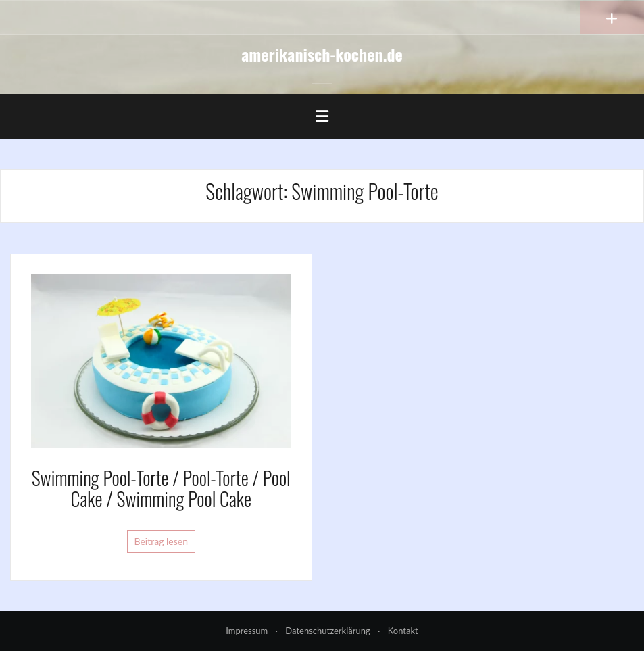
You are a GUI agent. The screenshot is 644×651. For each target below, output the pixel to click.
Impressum (247, 631)
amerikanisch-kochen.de (322, 54)
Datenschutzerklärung (327, 631)
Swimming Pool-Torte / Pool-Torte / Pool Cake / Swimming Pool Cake (161, 488)
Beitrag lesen (162, 541)
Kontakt (403, 631)
